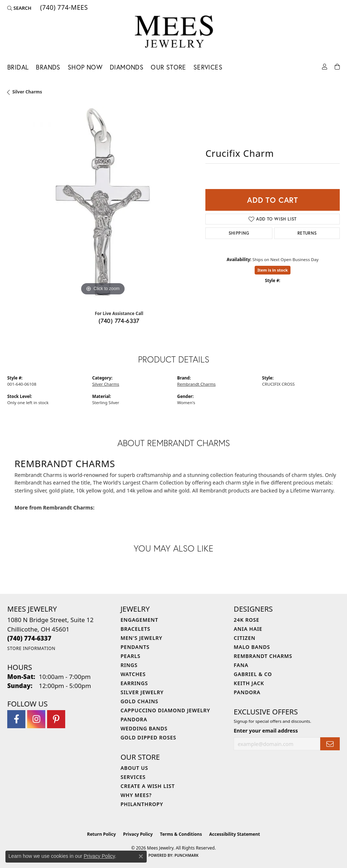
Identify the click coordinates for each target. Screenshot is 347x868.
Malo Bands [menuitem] (252, 647)
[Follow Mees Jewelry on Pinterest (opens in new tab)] (56, 719)
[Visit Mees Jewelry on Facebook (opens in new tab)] (16, 719)
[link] (63, 8)
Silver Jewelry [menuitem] (142, 692)
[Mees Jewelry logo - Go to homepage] (174, 33)
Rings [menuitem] (129, 665)
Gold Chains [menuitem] (139, 701)
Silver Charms (27, 92)
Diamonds (127, 67)
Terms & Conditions (181, 834)
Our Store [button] (168, 67)
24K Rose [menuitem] (246, 620)
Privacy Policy (138, 834)
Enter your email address (266, 731)
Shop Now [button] (85, 67)
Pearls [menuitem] (131, 656)
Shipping (239, 233)
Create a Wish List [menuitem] (148, 786)
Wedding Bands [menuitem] (144, 728)
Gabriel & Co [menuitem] (253, 674)
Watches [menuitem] (133, 674)
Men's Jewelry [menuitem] (142, 638)
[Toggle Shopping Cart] (337, 66)
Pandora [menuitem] (134, 719)
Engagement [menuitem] (139, 620)
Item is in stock (273, 270)
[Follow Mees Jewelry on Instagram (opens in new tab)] (36, 719)
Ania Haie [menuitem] (248, 629)
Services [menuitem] (133, 777)
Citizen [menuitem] (244, 638)
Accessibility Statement (234, 834)
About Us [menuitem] (134, 768)
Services (208, 67)
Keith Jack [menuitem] (249, 683)
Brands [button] (48, 67)
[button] (19, 8)
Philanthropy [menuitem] (142, 804)
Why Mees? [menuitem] (136, 795)
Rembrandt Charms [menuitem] (263, 656)
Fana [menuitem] (241, 665)
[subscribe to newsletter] (330, 744)
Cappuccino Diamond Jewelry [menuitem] (166, 710)
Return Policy (101, 834)
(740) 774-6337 (119, 321)
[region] (103, 202)
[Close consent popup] (141, 856)
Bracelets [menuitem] (135, 629)
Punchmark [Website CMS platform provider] (187, 855)
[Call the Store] (29, 638)
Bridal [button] (18, 67)
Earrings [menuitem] (134, 683)
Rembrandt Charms (196, 384)
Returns (307, 233)
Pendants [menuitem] (135, 647)
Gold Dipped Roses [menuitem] (149, 737)
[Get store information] (31, 648)
